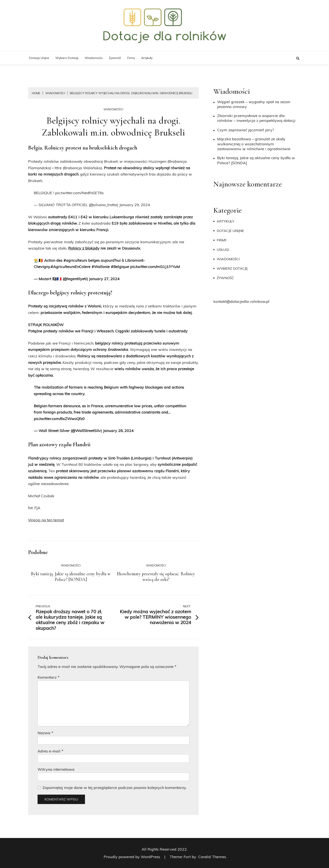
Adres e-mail (50, 751)
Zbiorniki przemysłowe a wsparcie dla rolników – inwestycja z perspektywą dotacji (256, 118)
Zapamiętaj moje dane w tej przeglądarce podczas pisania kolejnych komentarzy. (114, 788)
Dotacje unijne (39, 58)
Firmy (131, 58)
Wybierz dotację (67, 58)
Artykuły (147, 58)
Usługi (223, 250)
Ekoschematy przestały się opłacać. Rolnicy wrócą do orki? (156, 577)
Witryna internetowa (56, 769)
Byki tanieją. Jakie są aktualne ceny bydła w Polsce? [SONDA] (71, 577)
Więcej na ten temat (46, 520)
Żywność (115, 58)
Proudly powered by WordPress (132, 857)
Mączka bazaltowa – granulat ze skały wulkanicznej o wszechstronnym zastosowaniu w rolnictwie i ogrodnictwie (254, 144)
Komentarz (49, 677)
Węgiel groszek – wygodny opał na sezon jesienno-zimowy (254, 104)
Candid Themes (212, 857)
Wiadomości (94, 58)
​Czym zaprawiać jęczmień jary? (246, 130)
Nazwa (45, 733)
